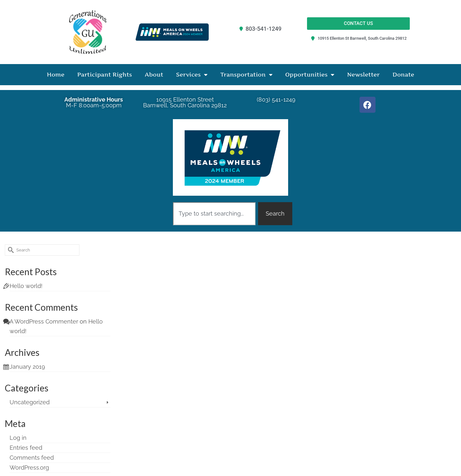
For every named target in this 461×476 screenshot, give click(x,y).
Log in (18, 438)
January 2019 (27, 367)
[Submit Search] (10, 250)
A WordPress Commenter (44, 321)
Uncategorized (30, 402)
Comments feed (32, 458)
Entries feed (26, 448)
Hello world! (26, 286)
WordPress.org (29, 468)
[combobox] (214, 214)
